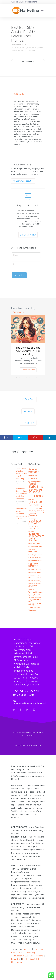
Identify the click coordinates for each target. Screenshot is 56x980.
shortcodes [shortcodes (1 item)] (32, 575)
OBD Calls (16, 51)
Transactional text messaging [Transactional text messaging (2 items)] (35, 604)
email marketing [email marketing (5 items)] (35, 546)
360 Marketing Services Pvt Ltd (30, 733)
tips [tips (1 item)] (30, 595)
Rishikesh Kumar (21, 94)
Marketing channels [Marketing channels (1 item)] (35, 558)
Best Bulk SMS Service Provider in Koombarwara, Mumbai (22, 514)
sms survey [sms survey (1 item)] (32, 589)
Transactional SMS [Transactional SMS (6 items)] (35, 601)
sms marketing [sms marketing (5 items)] (35, 581)
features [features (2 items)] (32, 549)
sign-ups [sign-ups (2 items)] (40, 575)
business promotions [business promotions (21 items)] (35, 527)
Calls (22, 48)
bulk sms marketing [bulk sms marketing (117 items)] (37, 510)
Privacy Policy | (21, 745)
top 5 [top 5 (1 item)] (34, 595)
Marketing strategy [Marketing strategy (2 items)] (35, 560)
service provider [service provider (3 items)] (35, 572)
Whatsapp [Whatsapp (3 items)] (32, 610)
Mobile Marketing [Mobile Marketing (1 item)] (34, 563)
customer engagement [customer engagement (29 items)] (36, 535)
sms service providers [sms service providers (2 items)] (33, 586)
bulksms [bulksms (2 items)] (31, 499)
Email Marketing (36, 956)
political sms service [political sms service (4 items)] (33, 566)
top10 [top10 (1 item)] (38, 595)
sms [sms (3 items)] (30, 578)
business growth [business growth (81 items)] (35, 522)
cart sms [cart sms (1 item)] (31, 531)
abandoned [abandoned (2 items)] (33, 469)
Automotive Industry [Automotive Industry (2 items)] (36, 481)
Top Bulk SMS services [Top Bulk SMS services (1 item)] (35, 598)
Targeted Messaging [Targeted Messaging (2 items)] (36, 592)
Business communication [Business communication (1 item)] (33, 518)
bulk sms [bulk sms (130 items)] (36, 496)
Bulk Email (38, 949)
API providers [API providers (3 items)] (33, 478)
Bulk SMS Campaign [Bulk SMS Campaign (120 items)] (36, 504)
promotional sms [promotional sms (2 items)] (35, 569)
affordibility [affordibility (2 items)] (33, 476)
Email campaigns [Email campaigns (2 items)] (34, 544)
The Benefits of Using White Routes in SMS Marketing (28, 351)
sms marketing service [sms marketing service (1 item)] (35, 583)
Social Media (30, 51)
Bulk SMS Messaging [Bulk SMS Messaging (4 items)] (33, 514)
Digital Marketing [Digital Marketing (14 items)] (34, 540)
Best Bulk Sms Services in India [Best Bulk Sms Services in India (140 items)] (36, 488)
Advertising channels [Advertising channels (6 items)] (34, 472)
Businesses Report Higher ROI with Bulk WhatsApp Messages (21, 494)
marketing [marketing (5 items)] (33, 552)
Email (41, 48)
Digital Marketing (31, 48)
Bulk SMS (16, 48)
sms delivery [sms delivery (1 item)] (37, 578)
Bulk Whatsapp (18, 953)
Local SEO (16, 959)
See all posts (19, 312)
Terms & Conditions (34, 745)
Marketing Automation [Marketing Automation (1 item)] (35, 555)
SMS (23, 51)
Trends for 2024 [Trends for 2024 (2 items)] (34, 607)
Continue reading (28, 370)
